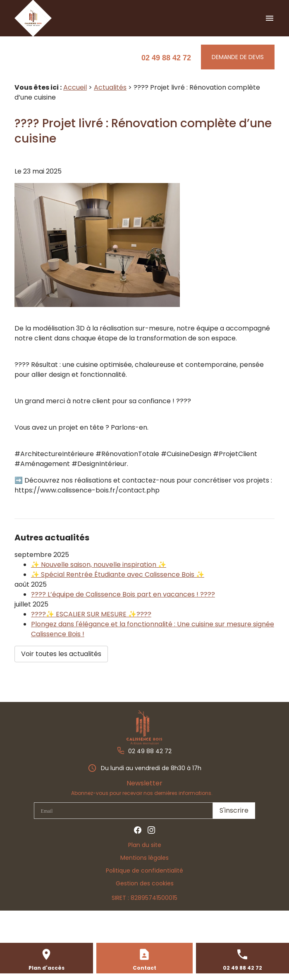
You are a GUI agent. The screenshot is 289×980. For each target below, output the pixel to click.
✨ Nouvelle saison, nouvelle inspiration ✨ (99, 565)
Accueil (75, 87)
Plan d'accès (47, 968)
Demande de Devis (238, 57)
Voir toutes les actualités (61, 654)
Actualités (110, 87)
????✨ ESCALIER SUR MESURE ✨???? (91, 614)
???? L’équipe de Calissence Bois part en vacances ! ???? (123, 594)
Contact (144, 968)
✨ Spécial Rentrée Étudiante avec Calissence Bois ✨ (118, 574)
